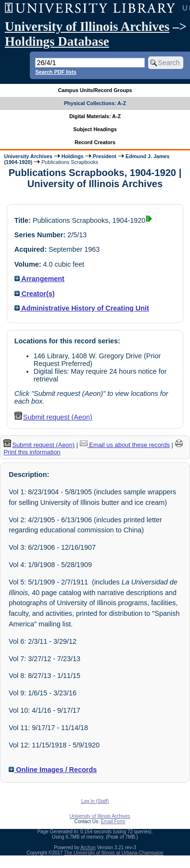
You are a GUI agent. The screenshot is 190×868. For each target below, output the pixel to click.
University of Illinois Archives (87, 27)
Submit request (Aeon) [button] (53, 417)
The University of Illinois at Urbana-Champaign (114, 853)
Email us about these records (125, 445)
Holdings (73, 156)
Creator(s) (35, 294)
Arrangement (39, 279)
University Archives (28, 156)
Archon (88, 848)
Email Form (113, 821)
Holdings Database (57, 41)
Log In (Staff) (95, 801)
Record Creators (95, 142)
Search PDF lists (56, 72)
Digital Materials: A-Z (95, 116)
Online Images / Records (53, 770)
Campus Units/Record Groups (95, 90)
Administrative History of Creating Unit (82, 308)
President (105, 156)
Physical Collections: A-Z (95, 103)
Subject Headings (95, 129)
